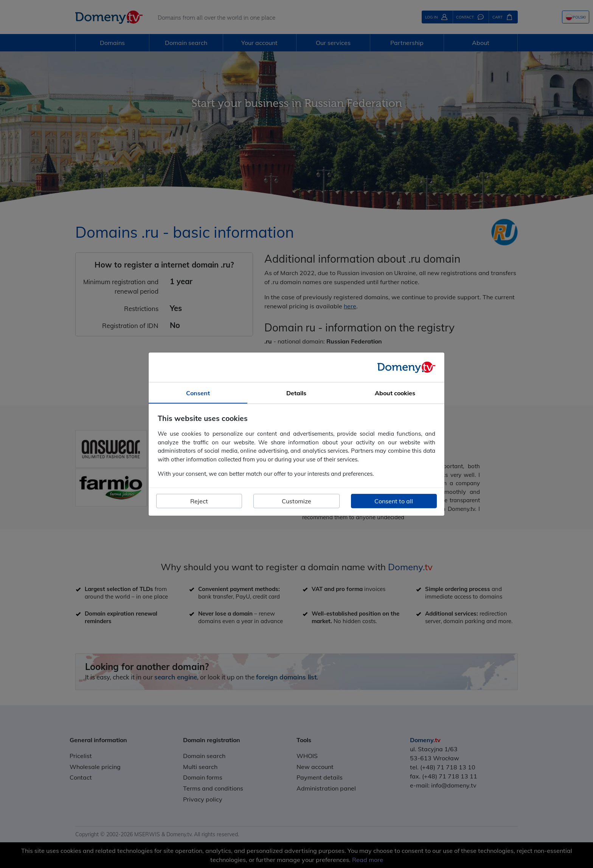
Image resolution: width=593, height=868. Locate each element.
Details (296, 393)
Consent (198, 393)
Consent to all (394, 501)
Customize (296, 501)
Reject (199, 501)
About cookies (395, 393)
